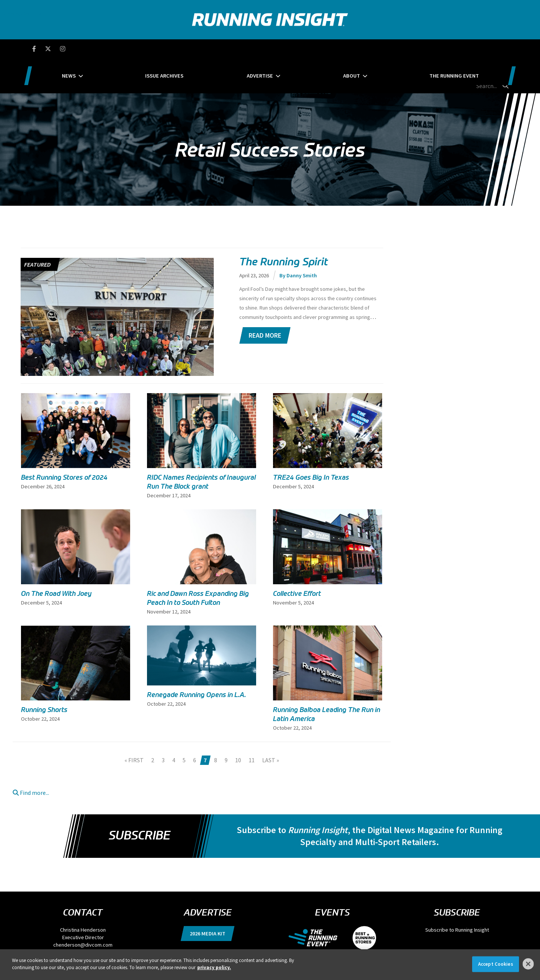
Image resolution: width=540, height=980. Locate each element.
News (117, 49)
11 (252, 725)
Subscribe (139, 800)
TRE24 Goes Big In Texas (311, 442)
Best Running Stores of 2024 (64, 442)
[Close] (528, 964)
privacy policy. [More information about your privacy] (214, 967)
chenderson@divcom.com (83, 910)
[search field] (474, 49)
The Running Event (406, 49)
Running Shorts (44, 675)
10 (238, 725)
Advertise (260, 49)
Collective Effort (297, 558)
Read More (265, 300)
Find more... (31, 757)
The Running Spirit (284, 227)
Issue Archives (188, 49)
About (328, 49)
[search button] (506, 48)
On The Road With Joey (56, 558)
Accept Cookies (496, 964)
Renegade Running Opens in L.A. (196, 660)
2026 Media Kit (208, 898)
